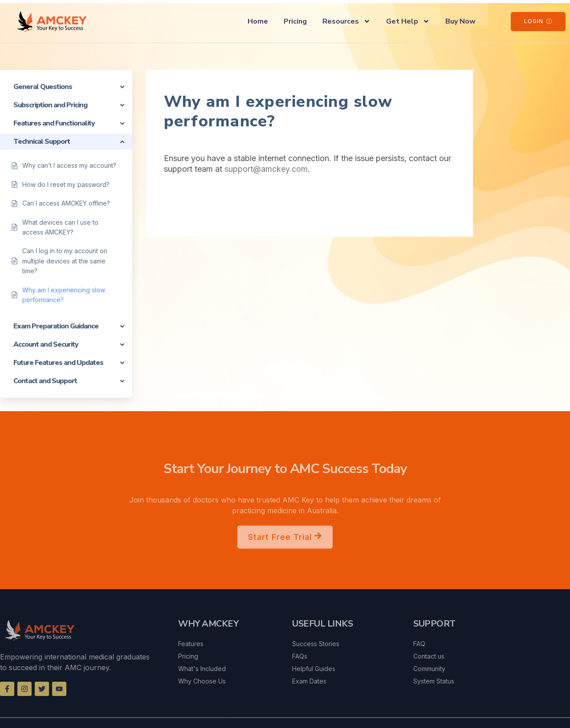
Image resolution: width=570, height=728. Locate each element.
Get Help (408, 21)
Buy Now (460, 21)
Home (258, 21)
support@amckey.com (266, 169)
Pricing (295, 21)
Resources (346, 21)
